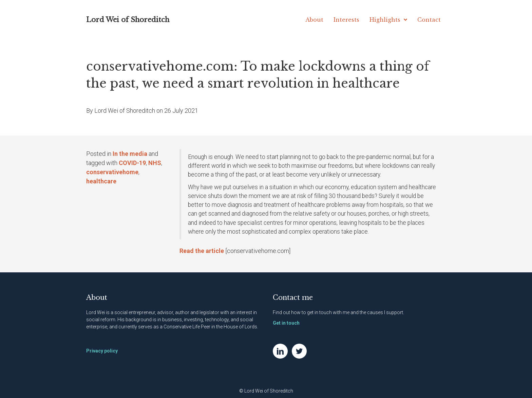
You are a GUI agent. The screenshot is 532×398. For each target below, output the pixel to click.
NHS (155, 163)
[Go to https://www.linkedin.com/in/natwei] (280, 351)
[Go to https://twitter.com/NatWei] (299, 351)
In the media (130, 154)
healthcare (101, 181)
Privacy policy (102, 351)
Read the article (202, 251)
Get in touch (286, 323)
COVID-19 (132, 163)
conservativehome (112, 172)
